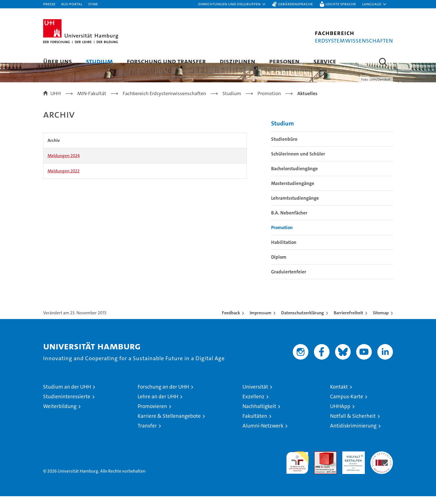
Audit (319, 462)
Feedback (231, 321)
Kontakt (339, 395)
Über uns (58, 61)
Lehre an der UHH (158, 404)
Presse (49, 4)
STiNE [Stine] (93, 4)
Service (325, 61)
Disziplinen (237, 61)
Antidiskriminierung (353, 433)
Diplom (279, 265)
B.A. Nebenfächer (289, 221)
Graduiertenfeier (289, 280)
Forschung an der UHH (163, 395)
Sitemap (381, 321)
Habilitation (284, 250)
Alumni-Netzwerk (263, 433)
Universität (255, 395)
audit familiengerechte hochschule (297, 468)
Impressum (261, 321)
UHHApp (340, 414)
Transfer (147, 433)
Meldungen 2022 (64, 179)
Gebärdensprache (295, 4)
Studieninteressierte (67, 404)
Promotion (282, 235)
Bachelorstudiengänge (294, 176)
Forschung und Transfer (166, 61)
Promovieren (152, 414)
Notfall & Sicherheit (353, 424)
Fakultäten (255, 424)
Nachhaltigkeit (259, 414)
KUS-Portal (72, 4)
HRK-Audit (352, 462)
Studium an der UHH (67, 395)
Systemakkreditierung (382, 462)
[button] (232, 4)
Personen (284, 61)
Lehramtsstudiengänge (295, 206)
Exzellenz (253, 404)
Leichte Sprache (341, 4)
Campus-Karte (347, 404)
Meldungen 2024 (64, 163)
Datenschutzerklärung (303, 321)
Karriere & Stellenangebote (169, 424)
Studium (99, 61)
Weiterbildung (60, 414)
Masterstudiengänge (293, 191)
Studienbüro (284, 147)
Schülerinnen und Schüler (298, 162)
